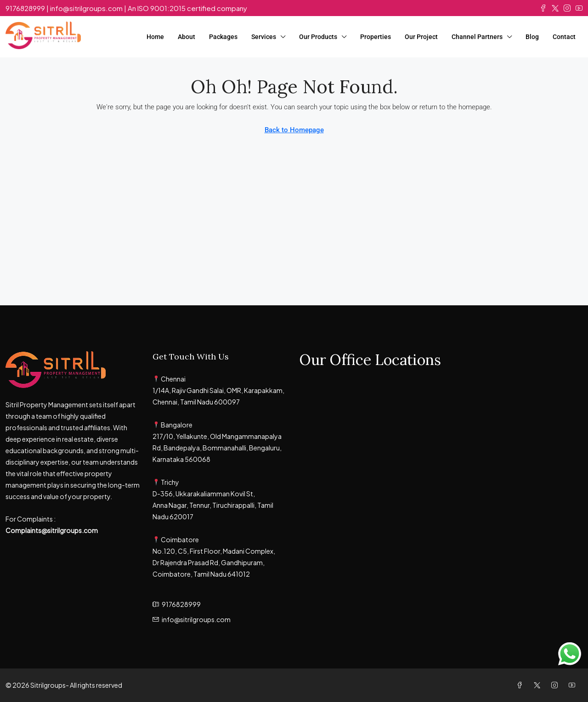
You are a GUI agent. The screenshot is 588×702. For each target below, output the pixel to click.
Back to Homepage (294, 130)
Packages (223, 37)
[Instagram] (556, 685)
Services (264, 37)
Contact (564, 37)
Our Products (318, 37)
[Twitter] (539, 685)
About (187, 37)
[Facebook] (521, 685)
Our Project (421, 37)
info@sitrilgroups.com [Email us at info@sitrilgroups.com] (196, 619)
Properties (376, 37)
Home (155, 37)
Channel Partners (477, 37)
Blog (532, 37)
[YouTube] (574, 685)
